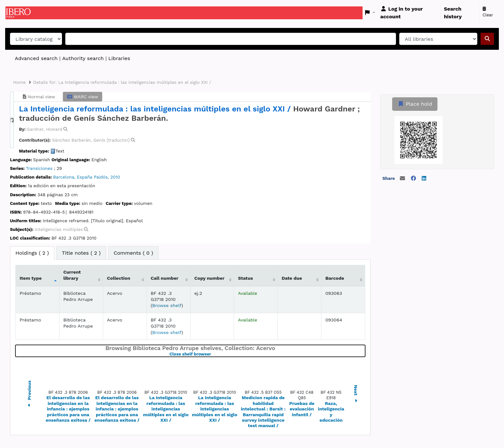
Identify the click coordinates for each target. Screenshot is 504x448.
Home (19, 82)
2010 (115, 177)
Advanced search (36, 58)
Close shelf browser (213, 354)
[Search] (487, 39)
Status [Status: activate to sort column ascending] (245, 278)
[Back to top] (485, 428)
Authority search (83, 58)
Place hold (415, 104)
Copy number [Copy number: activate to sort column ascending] (210, 278)
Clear (488, 12)
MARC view (83, 97)
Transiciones (39, 168)
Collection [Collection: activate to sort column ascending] (119, 278)
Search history (453, 13)
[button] (370, 13)
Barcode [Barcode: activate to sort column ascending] (335, 278)
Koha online (22, 13)
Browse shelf (167, 305)
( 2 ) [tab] (32, 253)
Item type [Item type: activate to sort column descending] (31, 278)
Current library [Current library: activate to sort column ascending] (72, 275)
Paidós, (101, 177)
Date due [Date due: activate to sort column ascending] (292, 278)
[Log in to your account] (409, 13)
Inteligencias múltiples (59, 229)
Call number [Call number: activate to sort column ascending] (165, 278)
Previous (29, 395)
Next (356, 394)
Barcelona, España (73, 177)
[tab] (81, 253)
